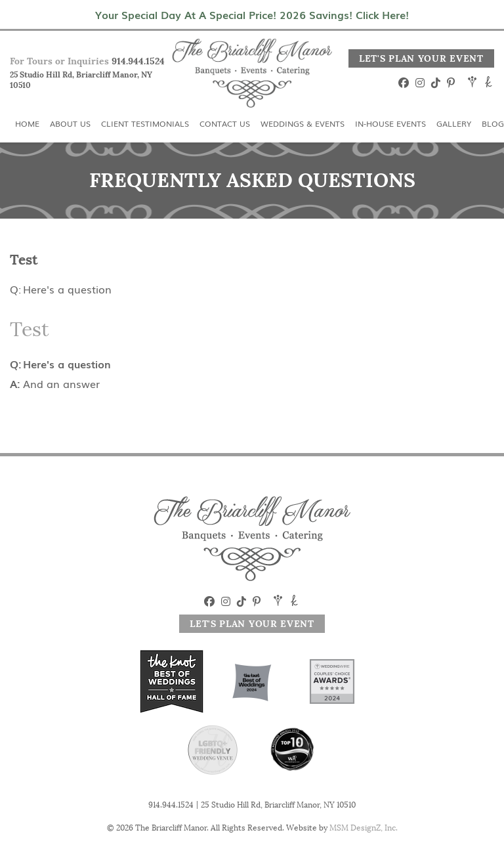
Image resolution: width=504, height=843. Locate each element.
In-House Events (390, 123)
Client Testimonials (145, 123)
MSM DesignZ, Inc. (364, 828)
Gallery (454, 123)
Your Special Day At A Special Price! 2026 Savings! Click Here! (252, 14)
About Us (70, 123)
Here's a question (67, 289)
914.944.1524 (138, 61)
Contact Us (225, 123)
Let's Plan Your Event (421, 58)
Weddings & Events (303, 123)
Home (27, 123)
